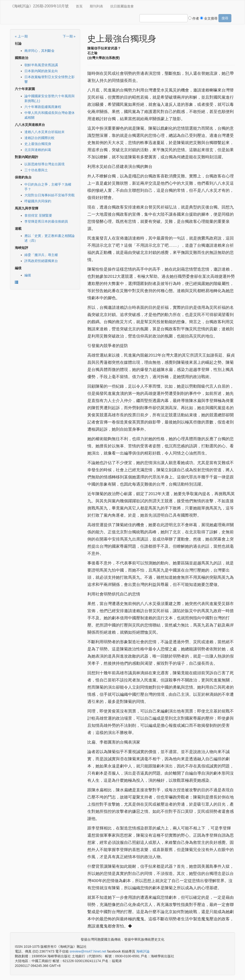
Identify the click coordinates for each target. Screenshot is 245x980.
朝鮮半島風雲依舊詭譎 (41, 65)
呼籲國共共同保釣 (38, 201)
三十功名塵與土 (36, 170)
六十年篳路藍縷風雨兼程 (43, 107)
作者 (194, 18)
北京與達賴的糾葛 (38, 150)
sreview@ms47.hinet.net (88, 951)
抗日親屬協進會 (122, 6)
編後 (28, 275)
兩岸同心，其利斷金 (39, 51)
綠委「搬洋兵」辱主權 (41, 255)
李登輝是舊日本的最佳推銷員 (46, 221)
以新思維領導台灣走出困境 (45, 164)
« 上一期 (21, 36)
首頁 (79, 6)
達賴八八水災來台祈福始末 (45, 132)
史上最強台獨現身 (38, 144)
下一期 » (69, 36)
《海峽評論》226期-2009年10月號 (39, 6)
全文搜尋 (209, 18)
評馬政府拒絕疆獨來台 (41, 261)
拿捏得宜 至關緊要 (38, 215)
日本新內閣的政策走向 (41, 71)
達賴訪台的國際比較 (39, 138)
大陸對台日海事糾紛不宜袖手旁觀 (50, 195)
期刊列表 (96, 6)
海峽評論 (143, 951)
